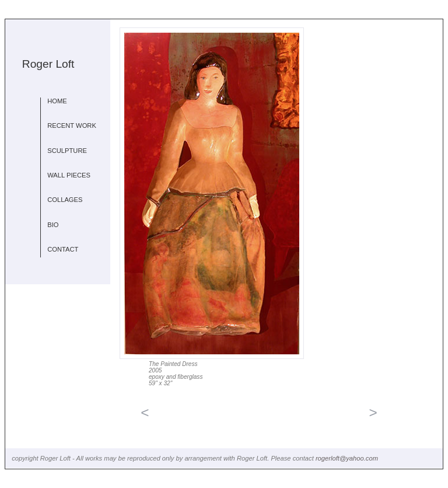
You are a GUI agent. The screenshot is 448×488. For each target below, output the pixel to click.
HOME (57, 101)
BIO (53, 225)
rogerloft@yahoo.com (347, 458)
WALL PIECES (69, 175)
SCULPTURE (67, 151)
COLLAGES (65, 200)
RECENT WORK (72, 126)
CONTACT (63, 249)
